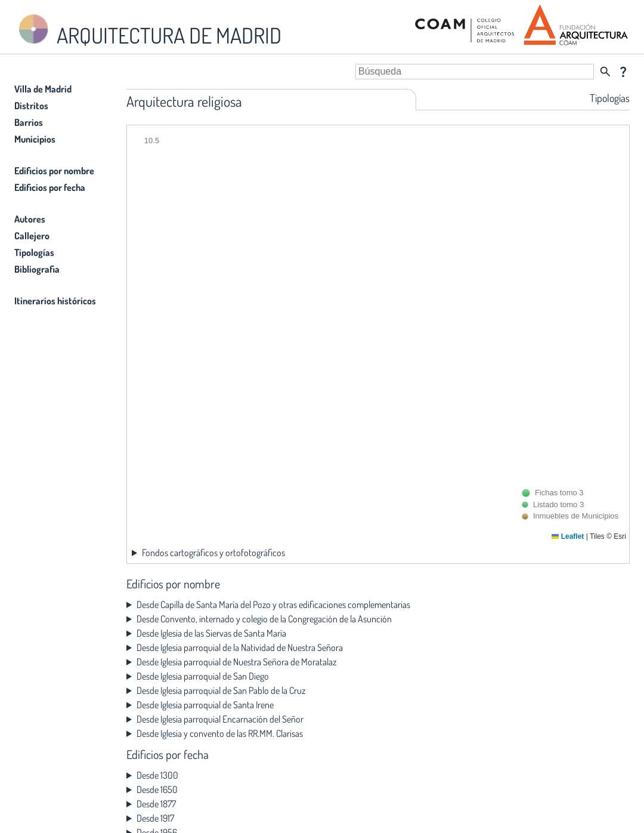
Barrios (29, 122)
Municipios (35, 139)
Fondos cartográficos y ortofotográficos (213, 553)
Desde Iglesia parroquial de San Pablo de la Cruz (221, 690)
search (605, 72)
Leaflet (568, 536)
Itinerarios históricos (55, 301)
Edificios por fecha (50, 187)
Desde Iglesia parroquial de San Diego (203, 676)
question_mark (623, 72)
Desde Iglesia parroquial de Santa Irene (205, 705)
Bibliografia (37, 269)
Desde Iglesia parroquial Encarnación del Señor (220, 719)
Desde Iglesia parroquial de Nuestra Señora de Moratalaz (236, 662)
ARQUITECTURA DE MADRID (148, 30)
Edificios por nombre (54, 171)
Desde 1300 (157, 775)
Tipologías (34, 252)
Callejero (32, 236)
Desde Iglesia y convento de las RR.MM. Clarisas (220, 733)
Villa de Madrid (43, 89)
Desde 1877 (156, 804)
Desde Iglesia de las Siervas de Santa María (211, 633)
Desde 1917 (155, 818)
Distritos (31, 106)
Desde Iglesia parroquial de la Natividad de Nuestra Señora (240, 647)
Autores (30, 219)
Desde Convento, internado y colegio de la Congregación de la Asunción (264, 619)
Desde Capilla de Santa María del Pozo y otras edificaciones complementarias (273, 604)
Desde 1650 (157, 789)
